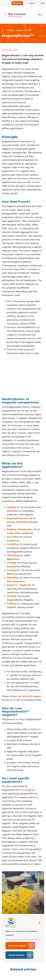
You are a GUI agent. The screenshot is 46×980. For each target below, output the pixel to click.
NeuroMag (13, 537)
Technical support (17, 946)
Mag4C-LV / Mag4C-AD (19, 585)
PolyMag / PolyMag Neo (20, 529)
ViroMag (11, 563)
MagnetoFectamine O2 (19, 518)
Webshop (17, 3)
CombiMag (13, 544)
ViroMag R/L (13, 570)
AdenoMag (13, 578)
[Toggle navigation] (38, 15)
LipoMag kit (13, 507)
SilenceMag (13, 555)
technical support (31, 696)
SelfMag (11, 603)
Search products (16, 955)
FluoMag (11, 596)
